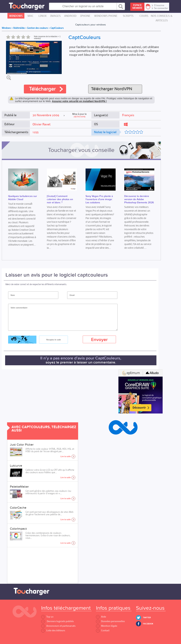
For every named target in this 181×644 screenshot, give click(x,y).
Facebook (148, 624)
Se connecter (161, 8)
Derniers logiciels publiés (57, 621)
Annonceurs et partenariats (58, 626)
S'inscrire (159, 5)
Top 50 (47, 617)
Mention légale (107, 626)
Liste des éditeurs (53, 630)
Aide (101, 617)
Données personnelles (110, 621)
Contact (103, 630)
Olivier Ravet (42, 124)
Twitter (147, 618)
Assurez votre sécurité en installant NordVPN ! (79, 101)
